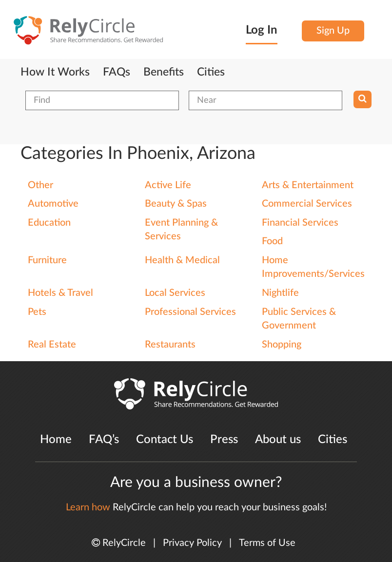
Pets (37, 312)
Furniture (47, 260)
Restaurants (170, 345)
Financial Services (300, 223)
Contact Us (165, 440)
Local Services (175, 293)
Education (49, 223)
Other (40, 185)
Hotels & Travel (60, 293)
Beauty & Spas (176, 204)
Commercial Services (307, 204)
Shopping (282, 345)
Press (224, 440)
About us (278, 440)
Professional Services (190, 312)
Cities (211, 72)
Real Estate (52, 345)
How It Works (55, 72)
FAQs (117, 72)
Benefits (164, 72)
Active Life (168, 185)
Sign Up (333, 31)
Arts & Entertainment (308, 185)
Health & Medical (182, 260)
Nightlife (280, 293)
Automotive (53, 204)
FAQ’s (104, 440)
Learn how (88, 507)
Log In (262, 30)
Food (272, 241)
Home (56, 440)
